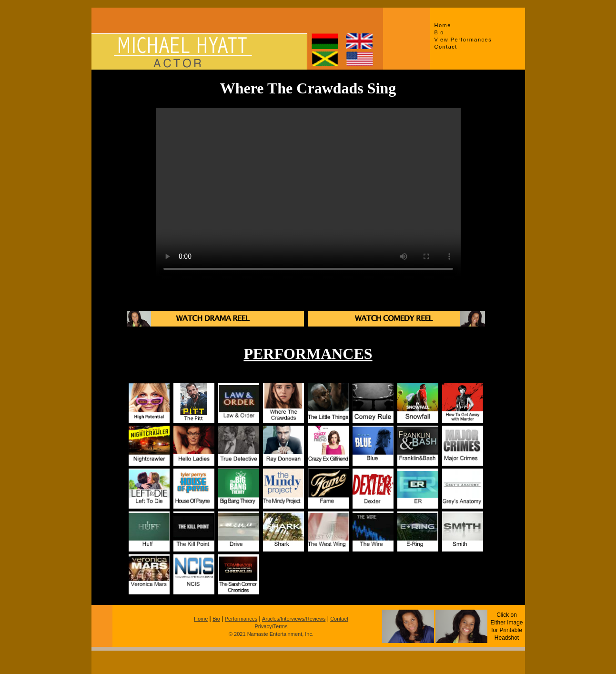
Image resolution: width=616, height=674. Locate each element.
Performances (241, 619)
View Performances (463, 40)
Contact (446, 47)
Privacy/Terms (271, 626)
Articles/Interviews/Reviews (294, 619)
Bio (439, 32)
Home (443, 25)
